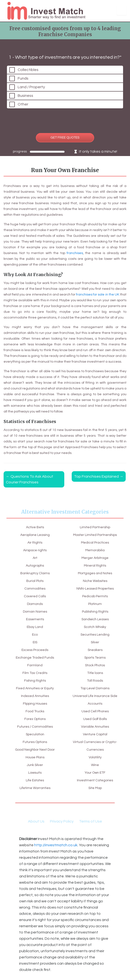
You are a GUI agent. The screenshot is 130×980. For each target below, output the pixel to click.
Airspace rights (35, 550)
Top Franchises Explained (99, 476)
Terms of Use (91, 821)
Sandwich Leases (95, 619)
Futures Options (35, 742)
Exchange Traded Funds (35, 658)
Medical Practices (95, 543)
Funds (23, 78)
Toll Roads (95, 681)
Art (35, 558)
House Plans (35, 757)
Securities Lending (95, 635)
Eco (35, 635)
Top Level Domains (95, 688)
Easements (35, 619)
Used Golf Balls (95, 719)
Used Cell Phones (95, 711)
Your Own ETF (95, 773)
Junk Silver (35, 765)
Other (23, 104)
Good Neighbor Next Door (35, 750)
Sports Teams (95, 658)
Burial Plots (35, 581)
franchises (75, 253)
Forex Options (35, 719)
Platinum (95, 604)
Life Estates (35, 780)
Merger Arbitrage (95, 558)
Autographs (35, 566)
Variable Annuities (95, 727)
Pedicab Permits (95, 596)
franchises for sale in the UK (98, 295)
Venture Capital (95, 734)
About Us (36, 821)
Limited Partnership (95, 527)
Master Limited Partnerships (95, 535)
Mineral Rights (95, 566)
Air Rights (35, 543)
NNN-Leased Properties (95, 589)
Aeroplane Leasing (35, 535)
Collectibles (28, 70)
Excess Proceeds (35, 650)
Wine (95, 765)
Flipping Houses (35, 704)
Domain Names (35, 612)
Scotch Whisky (95, 627)
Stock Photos (95, 665)
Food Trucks (35, 711)
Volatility (95, 757)
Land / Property (31, 87)
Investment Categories (95, 780)
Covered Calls (35, 596)
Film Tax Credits (35, 673)
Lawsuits (35, 773)
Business (25, 96)
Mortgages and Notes (95, 573)
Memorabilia (95, 550)
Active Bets (35, 527)
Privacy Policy (62, 821)
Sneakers (95, 650)
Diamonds (35, 604)
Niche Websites (95, 581)
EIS (35, 642)
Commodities (35, 589)
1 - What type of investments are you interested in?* (65, 57)
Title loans (95, 673)
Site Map (95, 788)
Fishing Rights (35, 681)
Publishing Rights (95, 612)
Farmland (35, 665)
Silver (95, 642)
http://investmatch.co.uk (56, 845)
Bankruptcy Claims (35, 573)
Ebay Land (35, 627)
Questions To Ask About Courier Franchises (30, 479)
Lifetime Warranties (35, 788)
